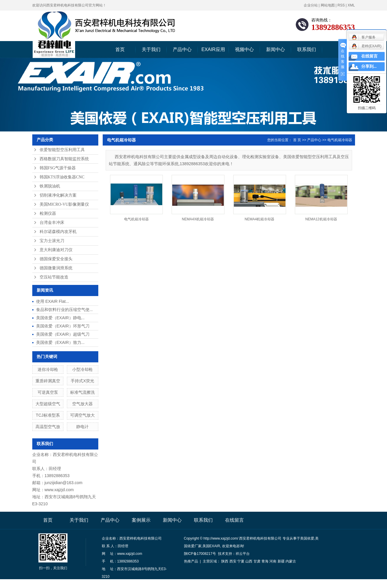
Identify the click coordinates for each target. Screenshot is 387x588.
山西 (249, 561)
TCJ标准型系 (48, 415)
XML (351, 5)
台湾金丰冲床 (52, 223)
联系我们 (307, 49)
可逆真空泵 (48, 392)
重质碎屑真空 (48, 381)
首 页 (297, 140)
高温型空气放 (48, 427)
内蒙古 (291, 561)
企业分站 (311, 5)
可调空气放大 (82, 415)
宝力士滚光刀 (52, 241)
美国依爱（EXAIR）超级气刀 (63, 334)
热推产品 (191, 561)
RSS (341, 5)
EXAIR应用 (213, 49)
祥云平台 (243, 554)
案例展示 (141, 520)
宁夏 (241, 561)
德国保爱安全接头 (56, 259)
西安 (233, 561)
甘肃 (257, 561)
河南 (273, 561)
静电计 (82, 427)
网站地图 (328, 5)
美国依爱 (307, 538)
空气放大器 (82, 404)
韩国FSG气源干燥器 (58, 168)
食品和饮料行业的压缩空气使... (65, 310)
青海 (265, 561)
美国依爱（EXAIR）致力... (60, 342)
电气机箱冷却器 (340, 140)
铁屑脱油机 (50, 186)
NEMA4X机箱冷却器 (198, 219)
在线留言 (234, 520)
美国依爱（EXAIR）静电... (60, 318)
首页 (120, 49)
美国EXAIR (211, 546)
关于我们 (151, 49)
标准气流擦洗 (82, 392)
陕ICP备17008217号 (200, 554)
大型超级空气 (48, 404)
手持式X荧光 (82, 381)
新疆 (281, 561)
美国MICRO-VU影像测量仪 (64, 204)
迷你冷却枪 (48, 369)
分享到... (369, 66)
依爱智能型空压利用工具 (62, 150)
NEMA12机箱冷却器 (321, 219)
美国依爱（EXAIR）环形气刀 (63, 326)
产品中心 (182, 49)
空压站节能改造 (54, 277)
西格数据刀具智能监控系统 (64, 159)
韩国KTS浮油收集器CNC (62, 177)
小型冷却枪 (82, 369)
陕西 (225, 561)
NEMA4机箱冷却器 (260, 219)
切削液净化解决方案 (58, 195)
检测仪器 (48, 213)
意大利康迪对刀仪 (56, 250)
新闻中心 (276, 49)
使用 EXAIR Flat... (53, 301)
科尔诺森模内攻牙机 (58, 232)
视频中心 (244, 49)
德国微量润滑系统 (56, 268)
